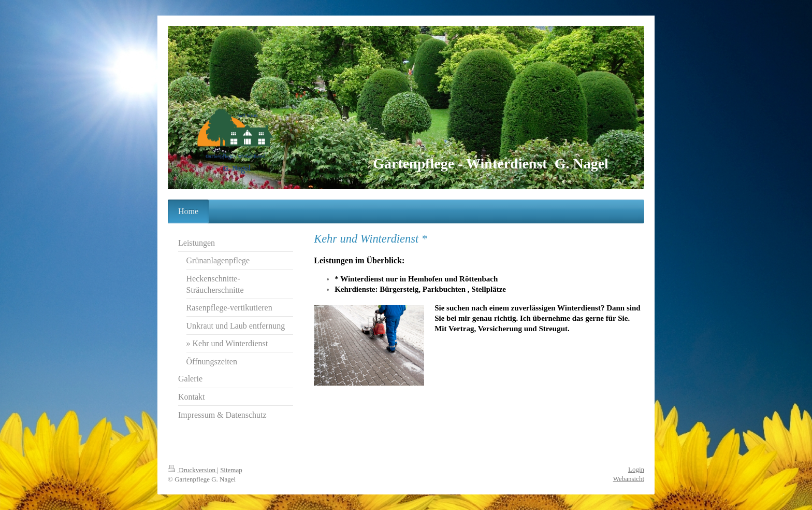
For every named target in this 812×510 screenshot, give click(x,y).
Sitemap (231, 470)
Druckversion (192, 470)
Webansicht (629, 479)
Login (636, 469)
